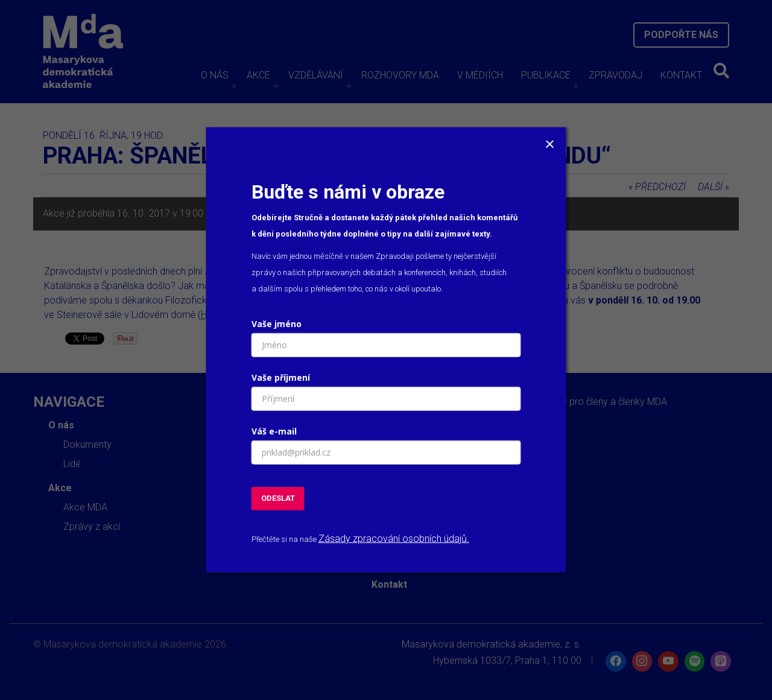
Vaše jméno (277, 324)
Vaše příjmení (281, 377)
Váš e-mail (274, 431)
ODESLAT (278, 498)
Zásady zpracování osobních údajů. (394, 539)
